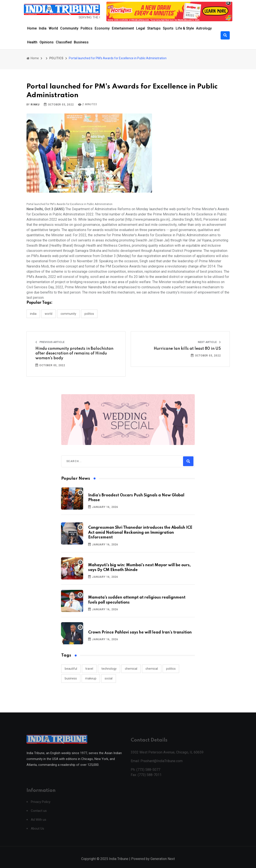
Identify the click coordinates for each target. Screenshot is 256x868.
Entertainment (123, 28)
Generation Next (163, 863)
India (43, 28)
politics (171, 669)
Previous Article (50, 342)
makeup (91, 678)
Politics (87, 28)
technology (109, 669)
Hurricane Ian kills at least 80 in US (187, 349)
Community (69, 28)
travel (89, 669)
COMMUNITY (68, 314)
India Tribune (119, 863)
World (53, 28)
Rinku (35, 105)
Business (81, 42)
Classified (64, 42)
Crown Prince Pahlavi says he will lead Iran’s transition (140, 632)
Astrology (204, 28)
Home (32, 28)
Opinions (47, 42)
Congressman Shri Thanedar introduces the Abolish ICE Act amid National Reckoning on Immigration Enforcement (140, 532)
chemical (131, 669)
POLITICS (56, 58)
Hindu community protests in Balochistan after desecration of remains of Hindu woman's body (74, 354)
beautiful (71, 669)
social (109, 678)
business (71, 678)
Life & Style (185, 28)
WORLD (49, 314)
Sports (168, 28)
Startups (154, 28)
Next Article (209, 342)
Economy (102, 28)
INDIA (33, 314)
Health (32, 42)
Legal (141, 28)
